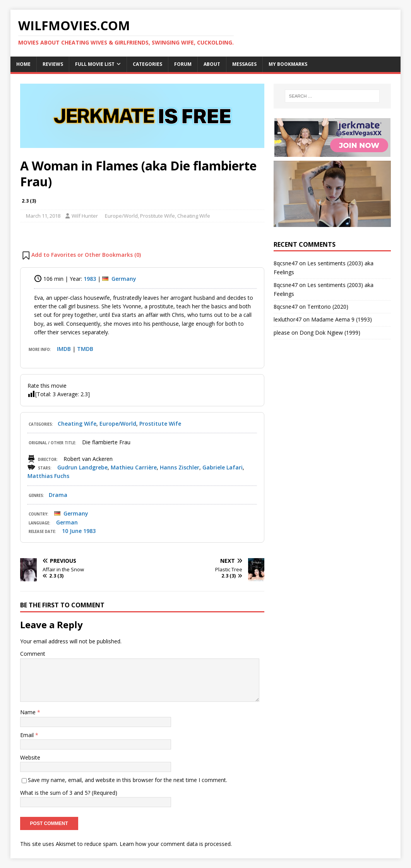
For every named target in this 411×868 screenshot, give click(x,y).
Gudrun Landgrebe (82, 467)
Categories (147, 64)
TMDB (85, 349)
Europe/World (121, 216)
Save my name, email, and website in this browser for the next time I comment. (128, 780)
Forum (183, 64)
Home (23, 64)
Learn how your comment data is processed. (176, 844)
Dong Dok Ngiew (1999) (330, 333)
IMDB (64, 349)
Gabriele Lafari (223, 467)
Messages (244, 64)
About (212, 64)
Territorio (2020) (328, 307)
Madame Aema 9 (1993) (342, 319)
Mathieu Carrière (134, 467)
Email (28, 735)
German (67, 522)
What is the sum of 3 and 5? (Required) (69, 793)
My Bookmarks (288, 64)
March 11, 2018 (43, 216)
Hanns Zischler (180, 467)
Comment (33, 654)
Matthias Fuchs (48, 476)
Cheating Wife (194, 216)
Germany (124, 279)
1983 (90, 279)
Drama (58, 495)
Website (30, 757)
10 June (72, 531)
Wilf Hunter (85, 216)
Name (29, 712)
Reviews (53, 64)
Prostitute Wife (158, 216)
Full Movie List (95, 64)
